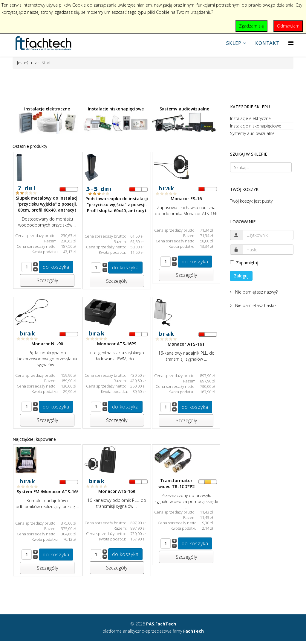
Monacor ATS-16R (117, 491)
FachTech (193, 631)
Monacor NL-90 (47, 344)
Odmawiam (288, 26)
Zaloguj (241, 276)
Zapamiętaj (244, 263)
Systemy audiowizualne (184, 119)
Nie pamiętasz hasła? (255, 305)
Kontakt (267, 43)
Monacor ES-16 (186, 199)
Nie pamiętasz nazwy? (256, 292)
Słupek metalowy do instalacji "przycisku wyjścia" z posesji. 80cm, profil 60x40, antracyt (47, 204)
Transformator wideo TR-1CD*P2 (176, 483)
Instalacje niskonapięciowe (116, 120)
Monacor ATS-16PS (117, 344)
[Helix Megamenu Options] (291, 43)
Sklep (234, 43)
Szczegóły (47, 280)
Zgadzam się (251, 26)
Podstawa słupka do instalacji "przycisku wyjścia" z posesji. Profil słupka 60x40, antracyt (117, 205)
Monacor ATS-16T (186, 344)
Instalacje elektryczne (47, 120)
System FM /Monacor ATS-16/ (47, 492)
